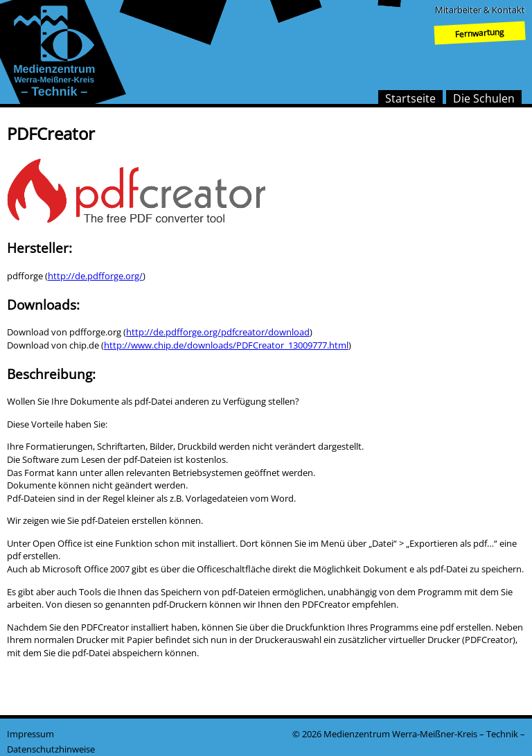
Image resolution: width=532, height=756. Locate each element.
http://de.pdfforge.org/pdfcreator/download (218, 332)
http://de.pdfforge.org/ (95, 276)
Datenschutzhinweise (51, 749)
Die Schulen (484, 98)
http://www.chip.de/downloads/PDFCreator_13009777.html (226, 345)
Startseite (410, 98)
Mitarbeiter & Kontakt (480, 10)
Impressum (30, 734)
